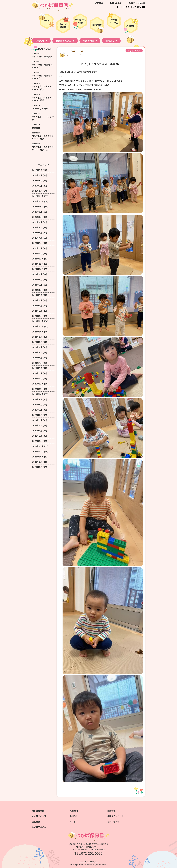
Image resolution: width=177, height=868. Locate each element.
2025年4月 (37, 238)
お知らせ (40, 41)
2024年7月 (37, 285)
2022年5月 (37, 420)
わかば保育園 (38, 811)
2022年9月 (37, 399)
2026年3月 (37, 180)
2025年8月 (37, 217)
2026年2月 (37, 186)
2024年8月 (37, 279)
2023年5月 (37, 358)
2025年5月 (37, 233)
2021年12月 (38, 446)
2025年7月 (37, 222)
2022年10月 (38, 394)
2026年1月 (37, 191)
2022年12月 (38, 384)
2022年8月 (37, 404)
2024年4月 (37, 300)
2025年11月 (38, 201)
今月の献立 (88, 41)
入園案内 (74, 811)
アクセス (99, 3)
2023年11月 (38, 326)
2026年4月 (37, 175)
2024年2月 (37, 311)
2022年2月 (37, 436)
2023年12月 (38, 321)
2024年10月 (38, 269)
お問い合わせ (116, 3)
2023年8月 (37, 342)
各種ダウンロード (137, 3)
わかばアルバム (64, 41)
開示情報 (111, 811)
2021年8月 (37, 467)
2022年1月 (37, 441)
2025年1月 (37, 253)
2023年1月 (37, 378)
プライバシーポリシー (88, 862)
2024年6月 (37, 290)
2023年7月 (37, 347)
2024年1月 (37, 316)
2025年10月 (38, 206)
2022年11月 (38, 389)
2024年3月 (37, 306)
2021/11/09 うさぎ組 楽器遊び (101, 64)
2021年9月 (37, 462)
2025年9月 (37, 212)
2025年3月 (37, 243)
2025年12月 (38, 196)
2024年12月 (38, 259)
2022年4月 (37, 425)
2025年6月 (37, 227)
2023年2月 (37, 373)
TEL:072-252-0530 (131, 7)
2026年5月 (37, 170)
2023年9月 (37, 337)
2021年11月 (38, 451)
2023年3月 (37, 368)
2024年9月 (37, 274)
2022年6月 (37, 415)
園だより (110, 41)
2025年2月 (37, 248)
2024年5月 (37, 295)
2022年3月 (37, 431)
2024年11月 (38, 264)
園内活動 (36, 822)
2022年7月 (37, 410)
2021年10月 (38, 457)
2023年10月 (38, 332)
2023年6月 (37, 352)
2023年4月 (37, 363)
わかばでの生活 (39, 816)
